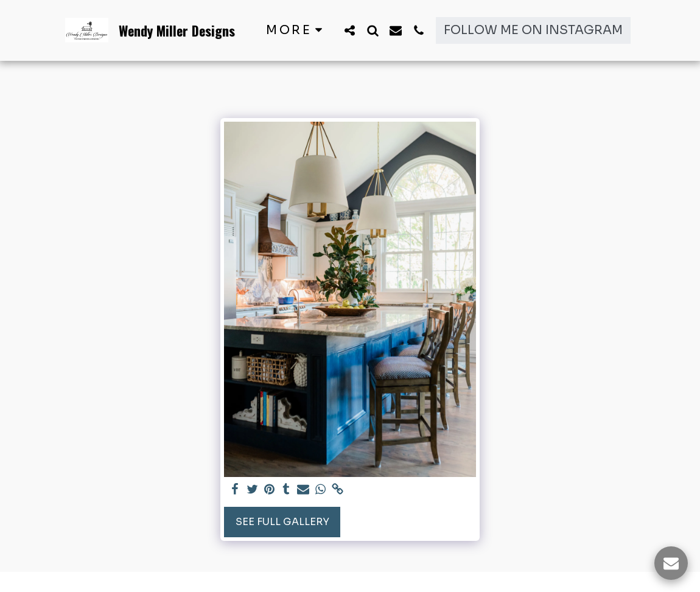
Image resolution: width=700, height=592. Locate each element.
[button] (349, 30)
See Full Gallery (282, 522)
